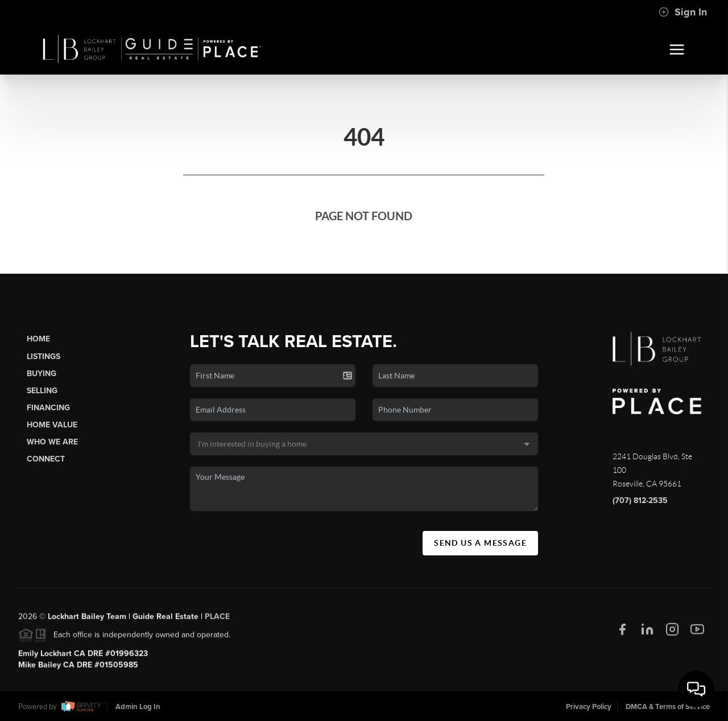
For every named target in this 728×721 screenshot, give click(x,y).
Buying (42, 374)
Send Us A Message (480, 543)
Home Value (52, 425)
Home (38, 339)
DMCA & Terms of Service (668, 707)
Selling (42, 391)
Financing (48, 408)
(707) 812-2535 (640, 500)
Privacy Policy (589, 707)
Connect (46, 459)
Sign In (683, 12)
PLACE (217, 620)
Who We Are (52, 442)
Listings (44, 357)
